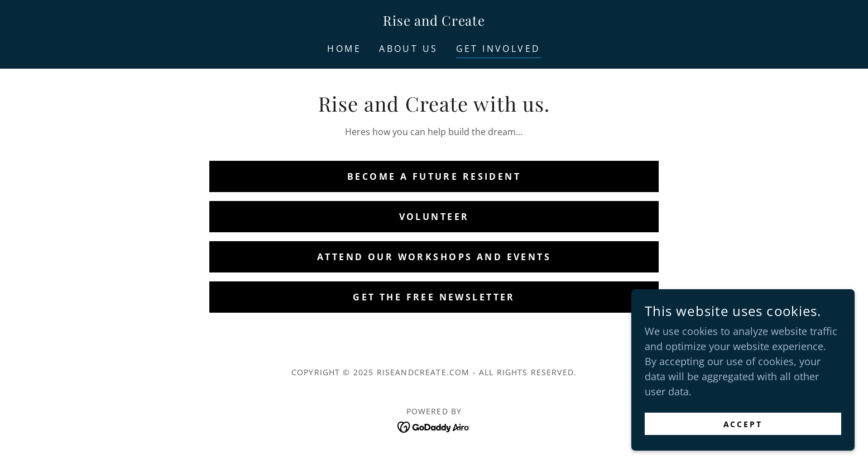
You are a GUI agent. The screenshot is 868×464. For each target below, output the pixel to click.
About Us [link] (408, 49)
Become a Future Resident (434, 176)
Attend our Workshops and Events (434, 257)
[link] (434, 22)
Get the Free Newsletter (434, 297)
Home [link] (344, 49)
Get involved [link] (498, 49)
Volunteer (434, 217)
